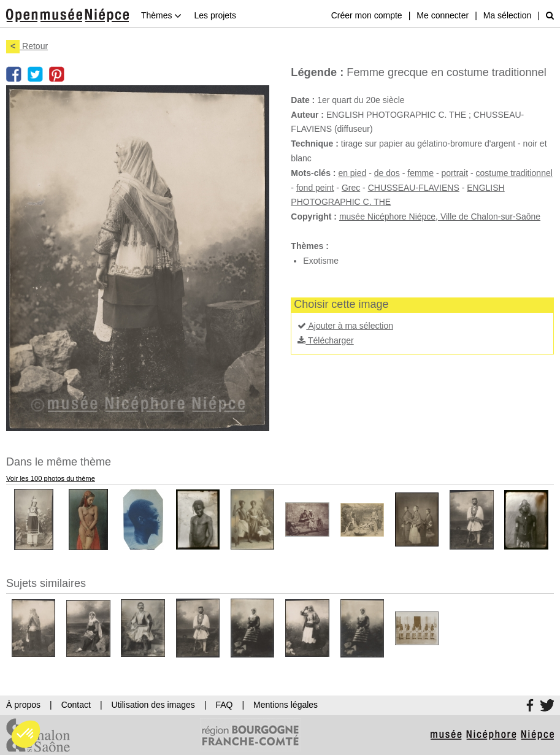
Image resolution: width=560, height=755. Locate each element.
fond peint (315, 188)
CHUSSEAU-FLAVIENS (414, 188)
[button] (26, 734)
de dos (387, 173)
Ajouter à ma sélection (345, 326)
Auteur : (307, 115)
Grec (351, 188)
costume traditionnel (514, 173)
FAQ (224, 705)
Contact (76, 705)
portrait (455, 173)
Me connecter (443, 15)
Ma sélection (508, 15)
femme (420, 173)
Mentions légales (286, 705)
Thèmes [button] (161, 15)
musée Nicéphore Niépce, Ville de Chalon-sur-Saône (440, 217)
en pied (352, 173)
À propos (23, 705)
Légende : (317, 72)
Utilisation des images (153, 705)
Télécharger (325, 340)
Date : (303, 100)
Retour (27, 46)
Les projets (215, 15)
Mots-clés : (313, 173)
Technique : (315, 144)
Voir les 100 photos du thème (51, 478)
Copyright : (314, 217)
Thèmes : (309, 246)
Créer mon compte (367, 15)
